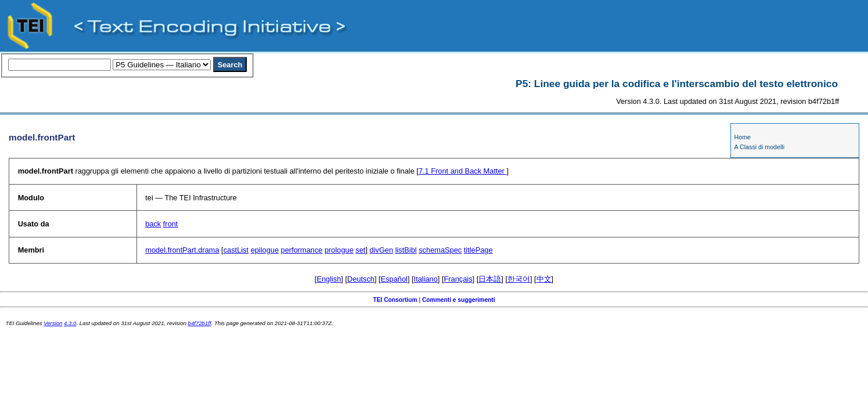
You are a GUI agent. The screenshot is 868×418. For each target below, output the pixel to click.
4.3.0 (70, 323)
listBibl (406, 250)
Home (743, 137)
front (171, 224)
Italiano (426, 279)
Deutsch (361, 279)
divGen (382, 250)
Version (53, 323)
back (153, 224)
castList (236, 250)
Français (458, 279)
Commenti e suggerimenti (459, 300)
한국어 (519, 279)
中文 (544, 279)
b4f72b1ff (200, 323)
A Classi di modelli (759, 147)
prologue (339, 250)
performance (302, 250)
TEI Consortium (395, 300)
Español (394, 279)
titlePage (478, 250)
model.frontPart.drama (182, 250)
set (360, 250)
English (329, 279)
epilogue (265, 250)
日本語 (490, 279)
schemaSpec (440, 250)
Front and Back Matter (463, 171)
